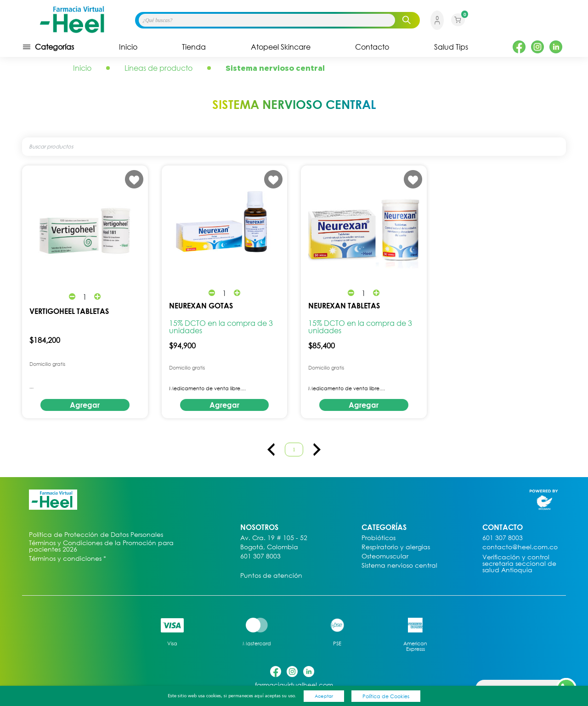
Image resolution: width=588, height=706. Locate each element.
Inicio (128, 47)
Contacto (372, 47)
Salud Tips (451, 47)
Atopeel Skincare (281, 47)
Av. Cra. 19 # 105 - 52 (274, 538)
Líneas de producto (158, 68)
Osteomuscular (385, 556)
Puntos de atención (271, 576)
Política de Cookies (386, 696)
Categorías (48, 47)
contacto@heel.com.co (520, 547)
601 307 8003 (260, 556)
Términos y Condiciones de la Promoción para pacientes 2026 (101, 546)
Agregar (85, 405)
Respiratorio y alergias (396, 547)
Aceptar (324, 696)
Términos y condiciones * (68, 559)
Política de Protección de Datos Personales (96, 535)
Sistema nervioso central (399, 566)
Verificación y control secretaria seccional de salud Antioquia (519, 564)
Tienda (194, 47)
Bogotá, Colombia (269, 547)
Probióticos (379, 538)
